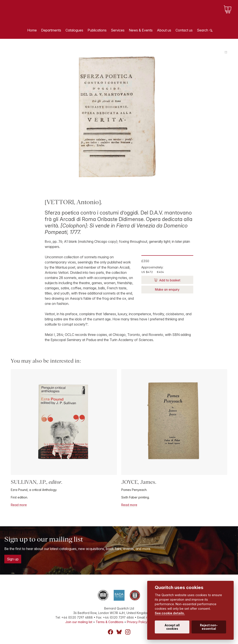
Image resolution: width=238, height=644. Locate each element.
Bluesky (119, 632)
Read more (19, 505)
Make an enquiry (167, 289)
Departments (51, 30)
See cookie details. (170, 613)
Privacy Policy (137, 622)
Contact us (184, 30)
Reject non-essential (209, 627)
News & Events (141, 30)
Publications (97, 30)
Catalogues (74, 30)
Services (118, 30)
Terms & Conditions (110, 622)
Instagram (128, 632)
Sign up (13, 559)
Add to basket (169, 280)
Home (32, 30)
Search (203, 30)
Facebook (110, 632)
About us (164, 30)
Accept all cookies (172, 627)
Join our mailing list (79, 622)
